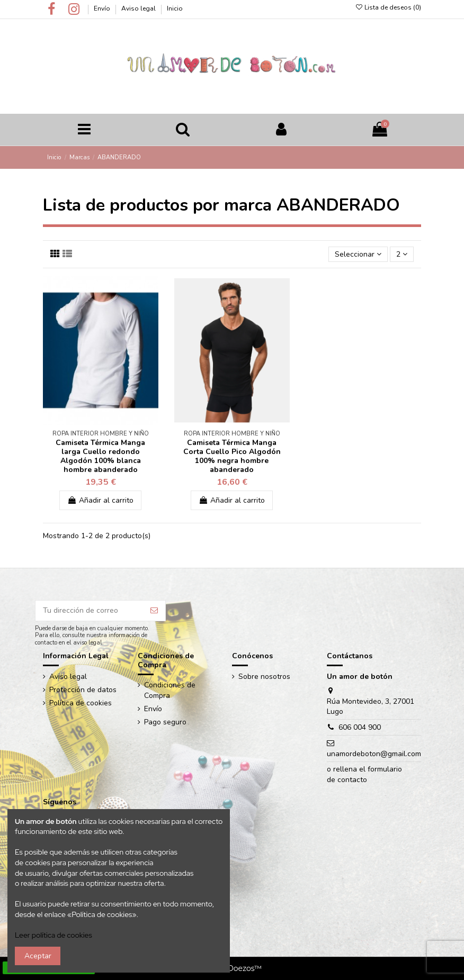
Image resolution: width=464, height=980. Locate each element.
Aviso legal (139, 8)
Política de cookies (81, 703)
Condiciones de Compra (170, 690)
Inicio (175, 8)
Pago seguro (165, 722)
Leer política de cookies (53, 935)
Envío (103, 8)
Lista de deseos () (388, 7)
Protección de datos (83, 690)
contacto (352, 780)
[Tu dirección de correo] (89, 611)
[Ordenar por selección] (358, 254)
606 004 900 (360, 727)
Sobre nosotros (264, 677)
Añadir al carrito (100, 500)
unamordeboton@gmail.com (374, 754)
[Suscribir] (154, 611)
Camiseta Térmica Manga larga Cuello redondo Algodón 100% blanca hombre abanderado (100, 456)
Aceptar (38, 956)
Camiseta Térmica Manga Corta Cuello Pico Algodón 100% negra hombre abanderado (232, 456)
